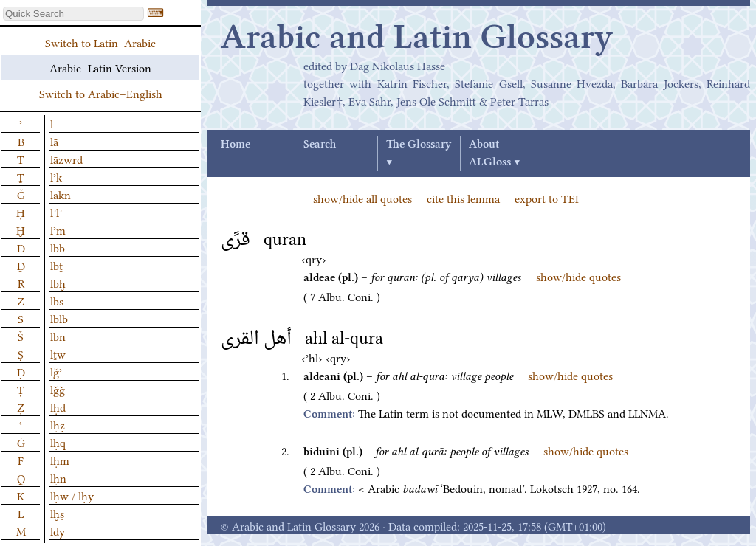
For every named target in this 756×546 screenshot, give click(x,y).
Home (236, 145)
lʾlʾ (56, 212)
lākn (61, 194)
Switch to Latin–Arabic (100, 42)
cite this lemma (463, 198)
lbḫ (58, 283)
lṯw (58, 353)
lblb (59, 318)
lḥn (58, 477)
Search (320, 145)
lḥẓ (58, 424)
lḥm (60, 460)
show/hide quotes (578, 276)
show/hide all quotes (362, 198)
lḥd (58, 407)
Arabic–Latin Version (100, 67)
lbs (57, 300)
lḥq (58, 442)
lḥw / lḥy (72, 495)
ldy (58, 531)
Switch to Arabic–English (101, 93)
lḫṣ (57, 513)
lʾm (58, 229)
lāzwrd (66, 159)
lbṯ (56, 265)
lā (54, 141)
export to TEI (547, 198)
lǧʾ (56, 371)
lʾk (56, 176)
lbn (58, 336)
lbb (58, 247)
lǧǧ (58, 389)
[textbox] (73, 14)
